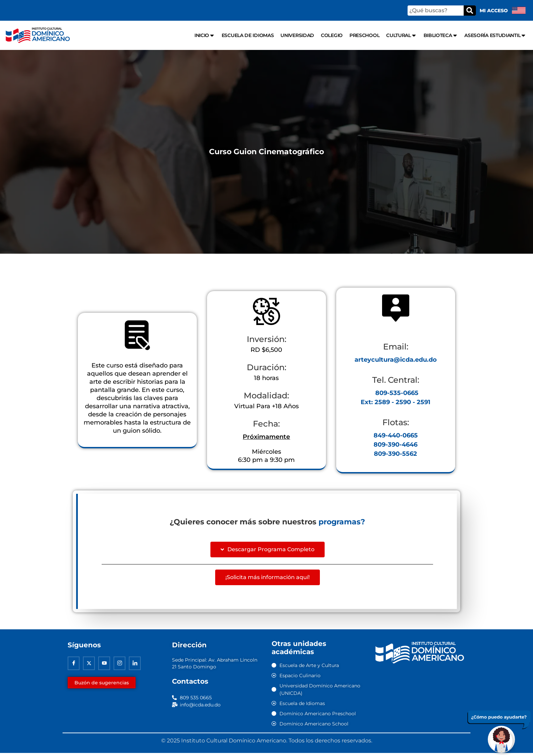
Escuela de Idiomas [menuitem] (248, 35)
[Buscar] (470, 11)
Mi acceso (494, 11)
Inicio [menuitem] (205, 35)
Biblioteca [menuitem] (441, 35)
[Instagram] (119, 666)
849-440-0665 (396, 437)
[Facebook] (74, 666)
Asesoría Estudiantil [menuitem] (495, 35)
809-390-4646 (396, 446)
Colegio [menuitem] (332, 35)
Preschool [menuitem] (364, 35)
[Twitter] (89, 666)
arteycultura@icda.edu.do (396, 361)
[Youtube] (104, 666)
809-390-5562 (396, 455)
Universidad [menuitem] (297, 35)
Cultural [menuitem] (401, 35)
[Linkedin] (135, 666)
